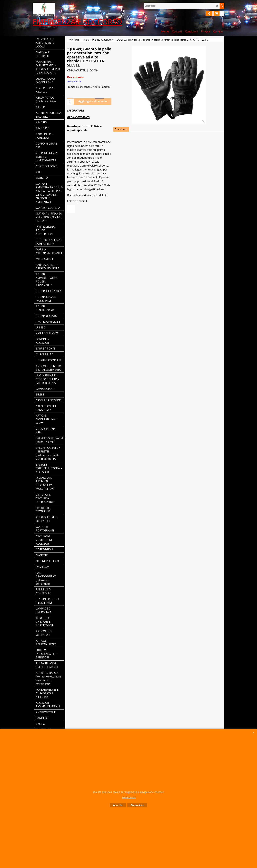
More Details (129, 797)
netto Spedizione (74, 81)
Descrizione (121, 129)
